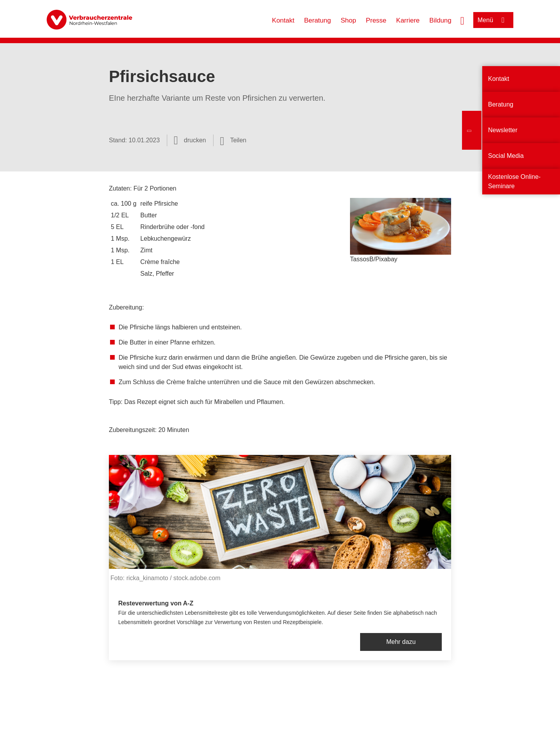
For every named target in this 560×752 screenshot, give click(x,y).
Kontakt (283, 20)
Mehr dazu (401, 642)
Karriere (408, 20)
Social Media (506, 156)
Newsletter (503, 130)
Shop (348, 20)
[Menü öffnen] (493, 20)
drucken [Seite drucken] (195, 140)
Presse (376, 20)
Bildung (440, 20)
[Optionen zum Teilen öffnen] (233, 140)
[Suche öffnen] (462, 20)
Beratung (318, 20)
